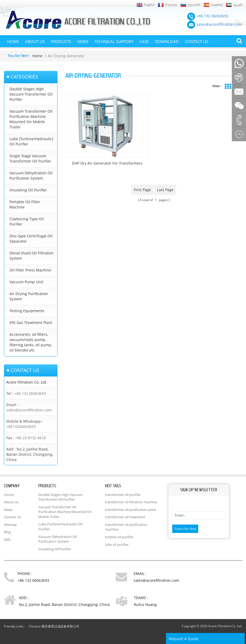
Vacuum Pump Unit (26, 282)
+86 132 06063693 (30, 393)
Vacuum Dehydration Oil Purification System (31, 176)
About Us (35, 41)
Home (13, 41)
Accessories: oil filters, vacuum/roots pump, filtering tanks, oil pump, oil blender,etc (31, 342)
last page (165, 190)
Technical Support (114, 41)
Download (167, 41)
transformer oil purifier (123, 495)
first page (142, 190)
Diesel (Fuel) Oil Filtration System (32, 256)
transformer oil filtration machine (131, 502)
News (83, 41)
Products (61, 41)
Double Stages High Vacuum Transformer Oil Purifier (31, 94)
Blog (7, 532)
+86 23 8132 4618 (30, 438)
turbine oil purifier (119, 537)
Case (144, 41)
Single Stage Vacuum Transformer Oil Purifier (30, 158)
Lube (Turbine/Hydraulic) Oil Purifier (31, 141)
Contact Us (197, 41)
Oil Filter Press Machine (30, 270)
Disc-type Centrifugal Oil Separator (31, 239)
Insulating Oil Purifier (28, 190)
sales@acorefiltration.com (29, 410)
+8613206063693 (21, 426)
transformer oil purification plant (131, 510)
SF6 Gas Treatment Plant (31, 323)
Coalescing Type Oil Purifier (27, 221)
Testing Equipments (27, 311)
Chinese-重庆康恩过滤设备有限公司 (54, 626)
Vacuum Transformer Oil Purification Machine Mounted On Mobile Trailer (31, 119)
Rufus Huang (145, 604)
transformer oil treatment (125, 517)
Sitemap (10, 525)
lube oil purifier (117, 544)
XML (7, 540)
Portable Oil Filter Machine (25, 204)
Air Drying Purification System (29, 296)
